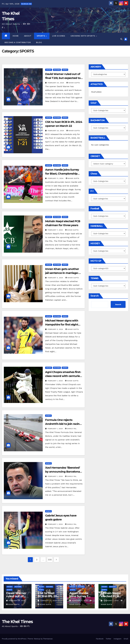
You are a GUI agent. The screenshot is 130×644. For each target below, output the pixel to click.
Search (95, 296)
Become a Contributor (18, 42)
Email (126, 639)
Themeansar (48, 639)
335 (50, 560)
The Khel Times (17, 622)
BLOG (39, 42)
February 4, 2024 (56, 278)
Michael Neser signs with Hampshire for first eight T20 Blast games (62, 325)
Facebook (100, 639)
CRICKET (49, 70)
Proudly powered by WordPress (14, 639)
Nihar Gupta (73, 83)
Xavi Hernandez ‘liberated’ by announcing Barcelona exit (63, 472)
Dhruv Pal (71, 429)
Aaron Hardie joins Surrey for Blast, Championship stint (62, 174)
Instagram (117, 639)
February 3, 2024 (56, 329)
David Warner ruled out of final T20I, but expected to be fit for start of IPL (63, 78)
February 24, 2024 (56, 83)
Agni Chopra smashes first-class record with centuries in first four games (63, 376)
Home (16, 36)
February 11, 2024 (56, 178)
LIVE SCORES (59, 36)
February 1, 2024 (55, 381)
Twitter (108, 639)
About (28, 36)
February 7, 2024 (56, 230)
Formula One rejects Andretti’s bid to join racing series (63, 424)
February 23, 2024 (56, 131)
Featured (57, 70)
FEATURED (96, 92)
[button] (121, 39)
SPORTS (41, 36)
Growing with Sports (83, 36)
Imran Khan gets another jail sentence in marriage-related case (62, 273)
